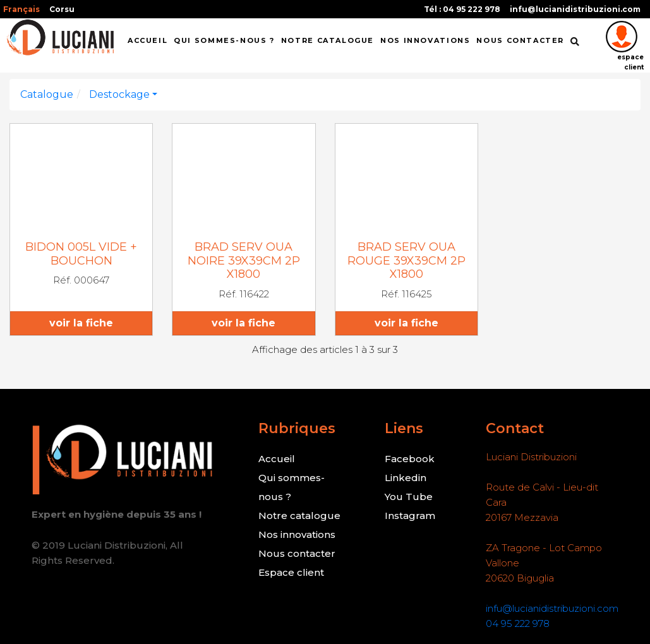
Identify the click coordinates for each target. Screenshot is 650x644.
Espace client (291, 572)
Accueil (277, 459)
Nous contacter (297, 553)
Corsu (62, 9)
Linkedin (406, 478)
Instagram (410, 516)
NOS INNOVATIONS (425, 41)
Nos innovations (297, 534)
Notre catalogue (328, 41)
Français (21, 9)
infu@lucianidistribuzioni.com (575, 9)
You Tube (409, 497)
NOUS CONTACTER (520, 41)
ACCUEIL (147, 41)
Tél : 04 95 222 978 (462, 9)
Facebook (410, 459)
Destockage (119, 94)
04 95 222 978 (518, 623)
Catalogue (47, 94)
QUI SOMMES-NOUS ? (224, 41)
